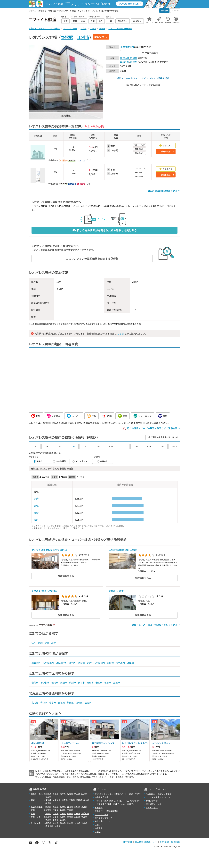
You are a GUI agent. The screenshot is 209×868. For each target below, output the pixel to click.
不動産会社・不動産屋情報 (106, 811)
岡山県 (56, 817)
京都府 (63, 813)
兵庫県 (56, 813)
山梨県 (56, 806)
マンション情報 (102, 814)
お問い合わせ (152, 801)
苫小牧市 (45, 683)
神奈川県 (56, 800)
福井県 (84, 806)
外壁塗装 (99, 828)
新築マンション (116, 801)
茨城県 (79, 800)
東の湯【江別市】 (117, 591)
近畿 (33, 813)
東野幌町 (36, 663)
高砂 (36, 513)
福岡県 (48, 823)
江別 (36, 520)
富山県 (70, 806)
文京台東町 (48, 663)
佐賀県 (56, 823)
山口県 (77, 817)
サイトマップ (152, 807)
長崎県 (63, 823)
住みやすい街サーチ (104, 818)
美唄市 (64, 683)
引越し (98, 831)
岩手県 (53, 702)
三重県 (70, 810)
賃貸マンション (106, 794)
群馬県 (48, 803)
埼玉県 (65, 800)
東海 (33, 810)
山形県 (79, 702)
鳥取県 (63, 817)
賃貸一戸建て (135, 794)
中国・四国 (36, 817)
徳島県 (84, 817)
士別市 (99, 683)
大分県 (77, 823)
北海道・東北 (37, 794)
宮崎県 (84, 823)
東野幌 (110, 663)
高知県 (63, 820)
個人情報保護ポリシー (146, 842)
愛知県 (48, 810)
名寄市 (108, 683)
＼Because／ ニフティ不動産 (159, 794)
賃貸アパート (121, 794)
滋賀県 (70, 813)
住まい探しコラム (103, 821)
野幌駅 (67, 37)
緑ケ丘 (82, 663)
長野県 (63, 806)
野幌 (36, 506)
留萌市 (35, 683)
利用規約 (164, 842)
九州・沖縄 (36, 823)
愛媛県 (56, 820)
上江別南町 (62, 663)
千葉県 (72, 800)
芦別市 (72, 683)
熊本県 (70, 823)
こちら (121, 334)
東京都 (48, 800)
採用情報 (176, 842)
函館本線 (125, 58)
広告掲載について (154, 804)
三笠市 (117, 683)
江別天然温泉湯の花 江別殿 (123, 550)
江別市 (83, 37)
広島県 (48, 817)
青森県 (44, 702)
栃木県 (86, 800)
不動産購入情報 (102, 797)
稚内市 (55, 683)
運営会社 (128, 842)
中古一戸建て (127, 804)
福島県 (88, 702)
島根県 (70, 817)
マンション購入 (102, 801)
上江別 (130, 663)
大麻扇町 (120, 663)
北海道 (124, 47)
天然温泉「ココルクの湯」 (44, 591)
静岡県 (63, 810)
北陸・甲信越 (37, 806)
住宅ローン (100, 825)
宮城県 (61, 702)
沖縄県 (57, 826)
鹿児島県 (49, 826)
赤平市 (81, 683)
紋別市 (90, 683)
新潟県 (48, 806)
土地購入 (99, 807)
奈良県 (77, 813)
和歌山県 (85, 813)
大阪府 (48, 813)
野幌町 (73, 663)
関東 (33, 800)
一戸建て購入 (101, 804)
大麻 (36, 499)
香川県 (48, 820)
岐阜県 (56, 810)
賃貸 (97, 794)
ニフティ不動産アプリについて (159, 797)
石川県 (77, 806)
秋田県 (70, 702)
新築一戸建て (113, 804)
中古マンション (132, 801)
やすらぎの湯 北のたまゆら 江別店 (49, 550)
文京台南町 (99, 663)
